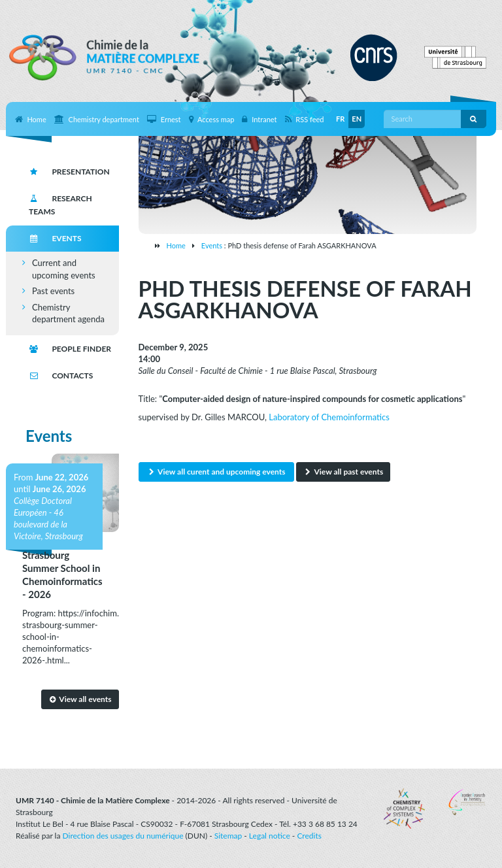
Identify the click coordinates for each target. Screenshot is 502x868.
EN (357, 119)
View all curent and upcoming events (216, 472)
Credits (309, 836)
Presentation (69, 172)
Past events (53, 291)
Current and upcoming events (64, 269)
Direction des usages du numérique (123, 836)
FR (340, 119)
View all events (80, 699)
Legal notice (270, 836)
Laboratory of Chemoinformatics (329, 417)
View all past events (343, 472)
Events (212, 245)
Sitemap (228, 836)
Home (176, 245)
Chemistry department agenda (68, 313)
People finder (70, 349)
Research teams (60, 205)
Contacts (61, 376)
